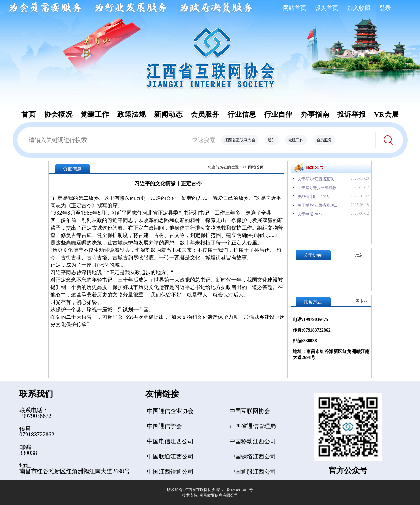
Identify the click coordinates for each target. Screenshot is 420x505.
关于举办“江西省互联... (317, 179)
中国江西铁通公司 (170, 472)
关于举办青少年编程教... (318, 188)
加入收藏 (359, 8)
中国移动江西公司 (253, 441)
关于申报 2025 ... (312, 214)
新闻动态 (168, 114)
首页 (28, 114)
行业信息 (242, 114)
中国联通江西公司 (170, 457)
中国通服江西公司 (253, 472)
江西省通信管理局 (253, 426)
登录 (385, 8)
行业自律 (278, 114)
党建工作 (95, 114)
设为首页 (327, 8)
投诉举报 (352, 114)
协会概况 (58, 114)
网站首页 (295, 8)
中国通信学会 (164, 426)
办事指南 (315, 114)
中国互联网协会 (250, 411)
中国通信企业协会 (170, 411)
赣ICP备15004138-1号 (235, 490)
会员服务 (205, 114)
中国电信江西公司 (170, 441)
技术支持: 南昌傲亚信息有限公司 (210, 495)
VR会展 (386, 114)
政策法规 (131, 114)
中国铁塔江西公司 (253, 457)
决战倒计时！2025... (315, 197)
